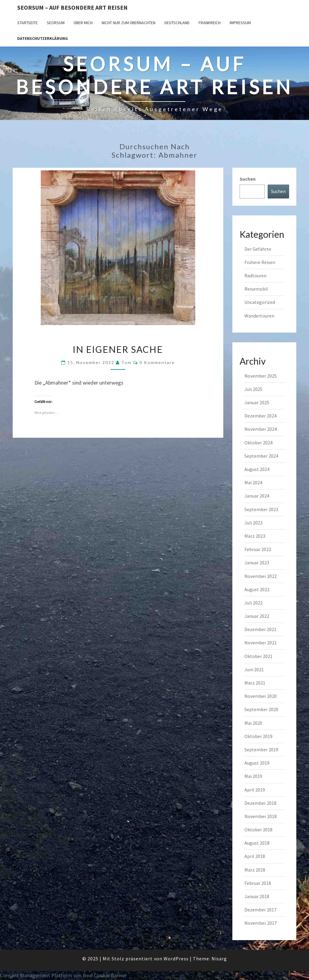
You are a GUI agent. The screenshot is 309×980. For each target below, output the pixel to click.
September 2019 (261, 750)
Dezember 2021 (260, 629)
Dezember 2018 (260, 803)
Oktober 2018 (258, 830)
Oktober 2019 (258, 736)
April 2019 (255, 790)
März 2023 (255, 536)
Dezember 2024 (260, 416)
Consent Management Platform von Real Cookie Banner (63, 975)
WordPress (176, 959)
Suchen (248, 179)
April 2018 (255, 856)
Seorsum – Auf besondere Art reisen (72, 7)
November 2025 (261, 376)
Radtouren (255, 276)
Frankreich (210, 23)
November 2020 (261, 696)
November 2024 (261, 429)
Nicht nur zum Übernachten (129, 23)
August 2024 (257, 469)
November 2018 (261, 816)
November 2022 (261, 576)
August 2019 (257, 763)
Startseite (27, 23)
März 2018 (255, 870)
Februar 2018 (258, 883)
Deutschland (177, 23)
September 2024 (261, 456)
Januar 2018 (257, 896)
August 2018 (257, 843)
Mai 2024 (253, 482)
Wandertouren (259, 316)
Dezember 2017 (260, 910)
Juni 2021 (254, 669)
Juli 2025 (253, 389)
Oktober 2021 (258, 656)
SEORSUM (56, 23)
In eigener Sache (118, 349)
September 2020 (261, 709)
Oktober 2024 (258, 443)
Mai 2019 (253, 776)
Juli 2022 (253, 603)
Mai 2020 (253, 723)
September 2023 (261, 509)
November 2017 (261, 923)
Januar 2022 (257, 616)
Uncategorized (260, 302)
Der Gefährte (258, 249)
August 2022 (257, 589)
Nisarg (219, 959)
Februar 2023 (258, 549)
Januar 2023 (257, 563)
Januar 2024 (257, 496)
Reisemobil (256, 289)
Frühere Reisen (260, 262)
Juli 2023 (253, 523)
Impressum (240, 23)
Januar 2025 (257, 402)
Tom (126, 362)
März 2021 (255, 683)
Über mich (83, 23)
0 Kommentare (157, 362)
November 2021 (261, 643)
